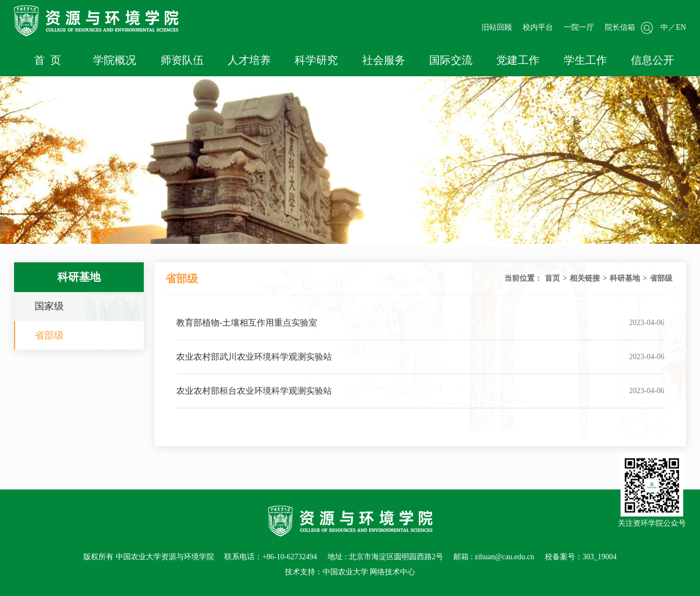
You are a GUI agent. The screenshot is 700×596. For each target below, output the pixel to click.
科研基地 (625, 278)
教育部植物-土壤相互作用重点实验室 (247, 323)
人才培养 (249, 60)
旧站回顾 (497, 27)
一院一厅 (579, 27)
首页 (552, 278)
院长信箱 (620, 27)
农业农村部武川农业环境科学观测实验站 (254, 357)
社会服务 (384, 60)
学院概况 (115, 60)
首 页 (48, 60)
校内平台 (538, 27)
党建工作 (518, 60)
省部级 (49, 335)
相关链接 (585, 278)
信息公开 (652, 60)
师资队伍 (182, 60)
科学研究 (316, 60)
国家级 (49, 306)
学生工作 (585, 60)
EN (681, 27)
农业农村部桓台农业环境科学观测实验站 (254, 391)
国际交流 (451, 60)
